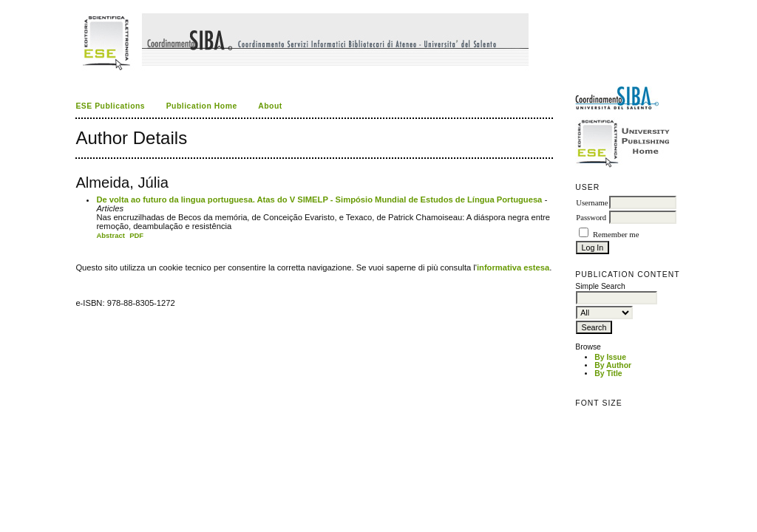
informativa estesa (513, 267)
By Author (613, 365)
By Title (608, 374)
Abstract (111, 235)
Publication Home (202, 106)
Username (592, 203)
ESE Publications (110, 106)
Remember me (616, 235)
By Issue (610, 357)
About (270, 106)
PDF (136, 235)
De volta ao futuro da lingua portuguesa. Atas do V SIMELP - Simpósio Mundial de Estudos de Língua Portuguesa (319, 199)
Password (591, 218)
